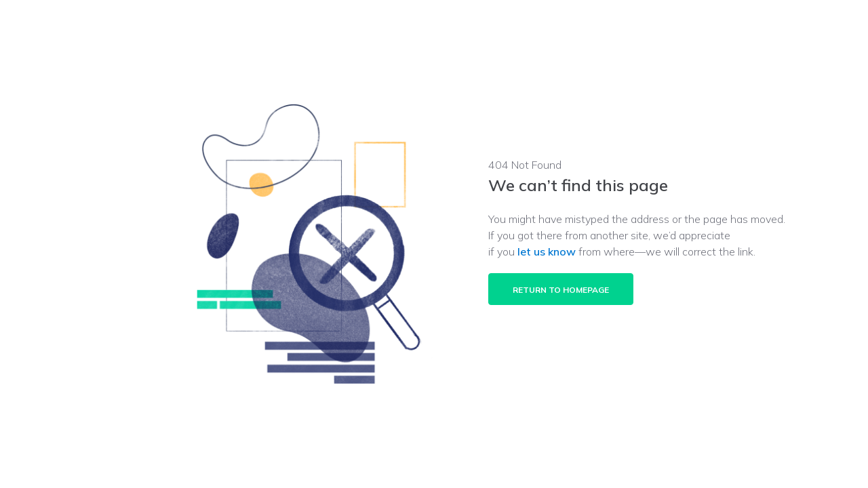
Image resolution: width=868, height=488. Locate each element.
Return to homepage (561, 290)
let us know (547, 251)
